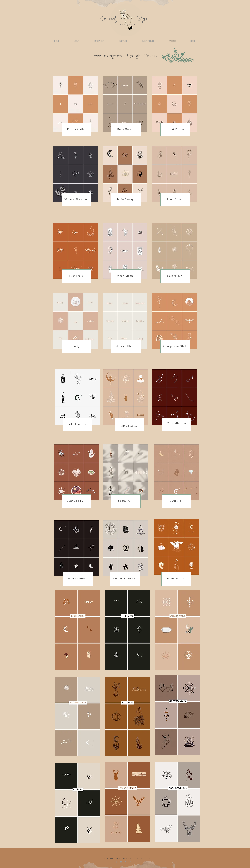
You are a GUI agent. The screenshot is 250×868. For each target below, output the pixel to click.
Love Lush (147, 858)
